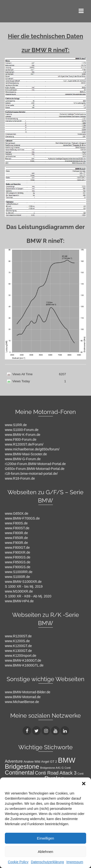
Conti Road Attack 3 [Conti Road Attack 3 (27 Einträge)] (56, 773)
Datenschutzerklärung (47, 862)
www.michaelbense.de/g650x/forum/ (32, 449)
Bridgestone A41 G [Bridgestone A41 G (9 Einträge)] (52, 768)
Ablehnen (45, 852)
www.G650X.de (17, 513)
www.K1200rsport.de (21, 656)
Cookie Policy (18, 862)
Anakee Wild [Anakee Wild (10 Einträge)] (32, 762)
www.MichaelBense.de (22, 702)
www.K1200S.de (17, 641)
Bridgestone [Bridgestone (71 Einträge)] (22, 767)
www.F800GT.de (17, 548)
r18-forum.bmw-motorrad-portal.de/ (31, 474)
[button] (84, 784)
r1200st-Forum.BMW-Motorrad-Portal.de (35, 464)
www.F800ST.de (17, 528)
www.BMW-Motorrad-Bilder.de (28, 692)
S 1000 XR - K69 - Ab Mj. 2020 (28, 596)
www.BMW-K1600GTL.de (24, 665)
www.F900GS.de (18, 567)
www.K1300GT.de (18, 651)
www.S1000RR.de (19, 572)
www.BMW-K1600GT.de (23, 660)
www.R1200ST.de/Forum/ (24, 444)
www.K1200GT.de (18, 646)
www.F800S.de (16, 523)
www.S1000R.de (17, 577)
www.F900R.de (16, 543)
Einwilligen (45, 838)
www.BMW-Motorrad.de (23, 697)
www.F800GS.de (18, 557)
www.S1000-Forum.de (22, 430)
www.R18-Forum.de (20, 478)
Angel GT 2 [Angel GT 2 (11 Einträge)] (49, 762)
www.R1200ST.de (18, 636)
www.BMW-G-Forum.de (23, 459)
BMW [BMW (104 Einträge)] (67, 760)
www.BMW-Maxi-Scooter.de (26, 454)
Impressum (75, 862)
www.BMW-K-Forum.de (23, 435)
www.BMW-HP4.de (19, 601)
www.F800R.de (16, 533)
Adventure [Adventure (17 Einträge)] (14, 761)
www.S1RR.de (16, 425)
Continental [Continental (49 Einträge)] (19, 772)
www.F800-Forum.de (21, 439)
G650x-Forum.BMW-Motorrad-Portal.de (35, 469)
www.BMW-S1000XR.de (23, 582)
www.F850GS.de (18, 562)
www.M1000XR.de (19, 591)
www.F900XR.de (17, 552)
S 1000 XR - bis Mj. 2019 (24, 586)
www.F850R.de (16, 538)
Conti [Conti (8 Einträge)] (68, 768)
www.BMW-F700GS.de (22, 518)
